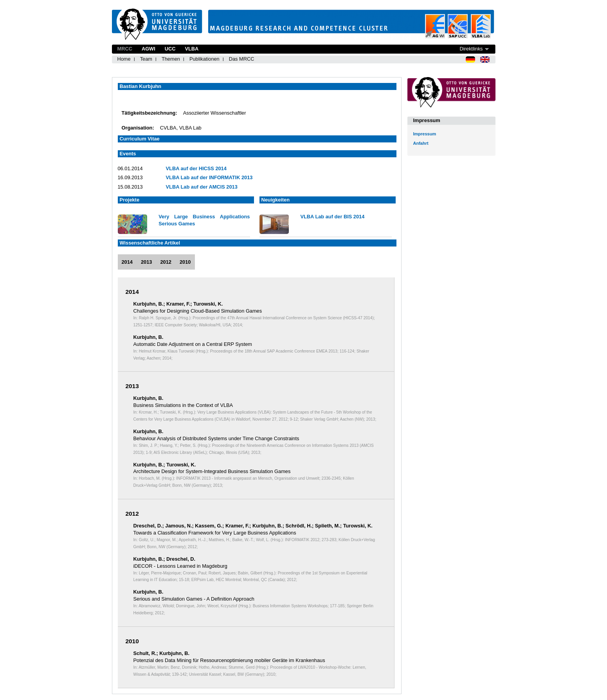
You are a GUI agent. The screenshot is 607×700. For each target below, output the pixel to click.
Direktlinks (471, 49)
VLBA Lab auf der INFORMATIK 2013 (209, 177)
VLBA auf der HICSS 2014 (196, 168)
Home (124, 59)
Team (146, 59)
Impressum (425, 134)
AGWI (149, 49)
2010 (185, 262)
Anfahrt (421, 143)
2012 (166, 262)
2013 (146, 262)
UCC (170, 49)
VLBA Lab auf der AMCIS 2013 (202, 187)
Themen (171, 59)
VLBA (192, 49)
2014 (127, 262)
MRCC (125, 49)
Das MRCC (242, 59)
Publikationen (204, 59)
